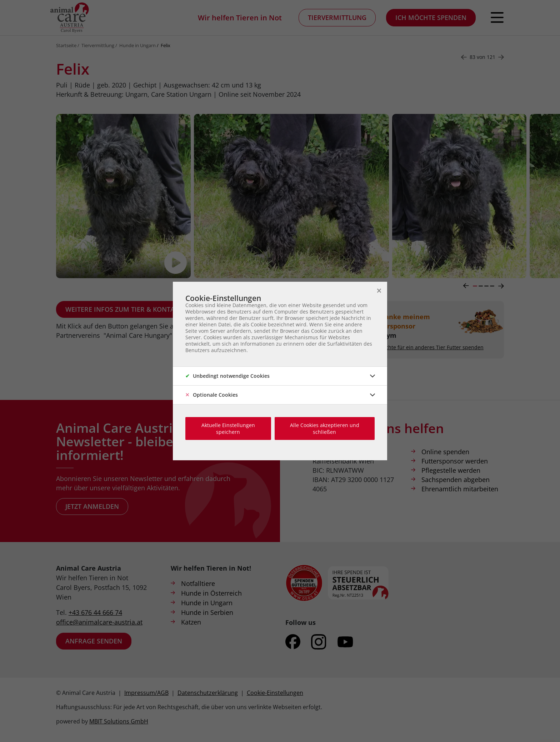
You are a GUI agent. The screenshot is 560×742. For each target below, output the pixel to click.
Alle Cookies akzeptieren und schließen (325, 428)
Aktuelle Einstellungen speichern (228, 428)
